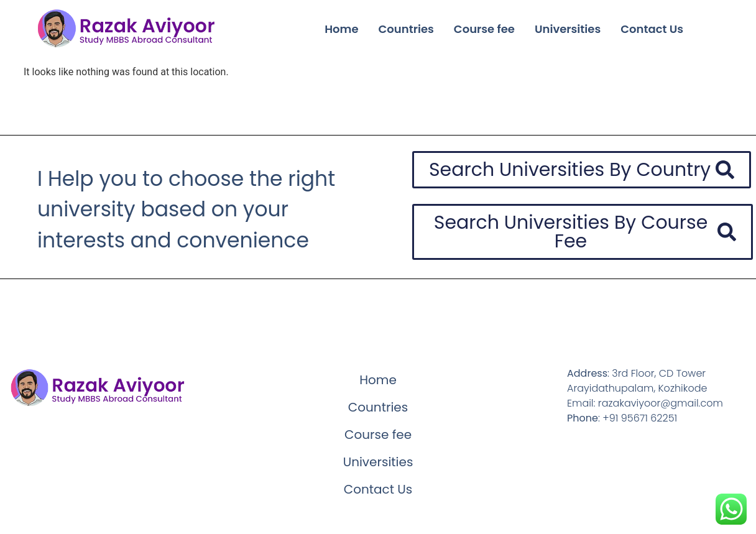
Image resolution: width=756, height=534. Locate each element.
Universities (568, 29)
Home (341, 29)
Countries (406, 29)
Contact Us (652, 29)
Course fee (484, 29)
